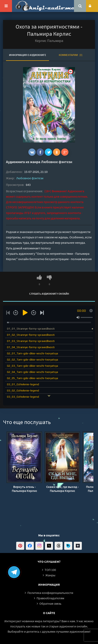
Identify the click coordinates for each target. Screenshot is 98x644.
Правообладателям (50, 598)
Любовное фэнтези (57, 162)
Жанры (50, 575)
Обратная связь (50, 603)
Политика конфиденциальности (50, 593)
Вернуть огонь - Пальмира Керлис (24, 489)
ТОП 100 (50, 570)
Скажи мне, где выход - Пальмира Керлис (62, 489)
